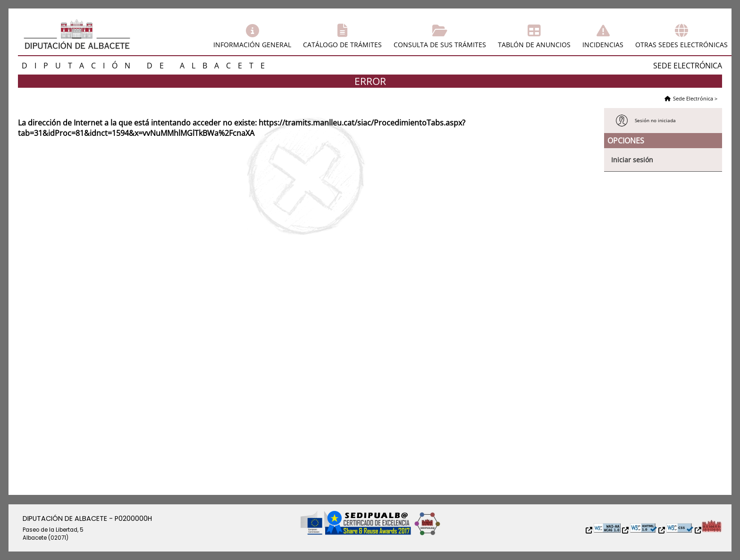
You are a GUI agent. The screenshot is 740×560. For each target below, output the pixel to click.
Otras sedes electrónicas (681, 45)
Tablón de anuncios (534, 45)
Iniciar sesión (632, 160)
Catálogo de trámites (342, 45)
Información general (252, 45)
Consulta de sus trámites (440, 45)
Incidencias (603, 45)
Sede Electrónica (693, 98)
